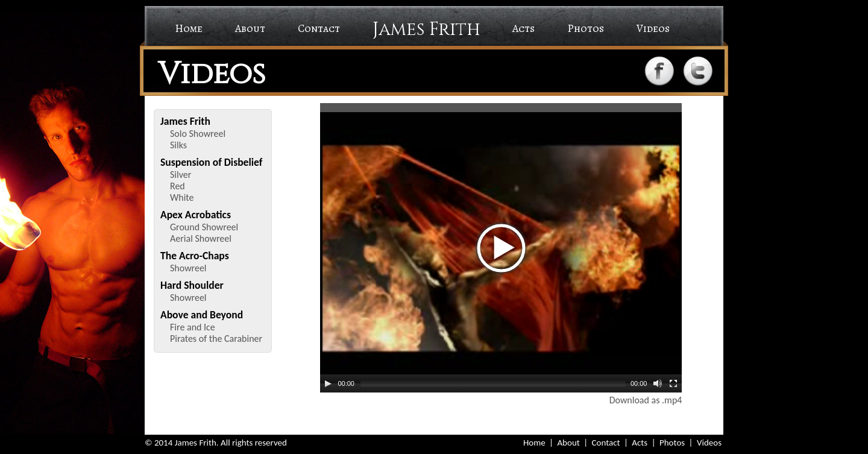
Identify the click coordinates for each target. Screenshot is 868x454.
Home (189, 28)
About (250, 28)
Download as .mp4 (646, 400)
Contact (319, 28)
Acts (524, 28)
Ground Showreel (204, 227)
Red (178, 186)
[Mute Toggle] (658, 383)
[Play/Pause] (328, 383)
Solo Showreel (198, 134)
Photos (586, 28)
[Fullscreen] (673, 383)
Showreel (188, 268)
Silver (181, 175)
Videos (653, 28)
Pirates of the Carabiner (216, 339)
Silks (178, 145)
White (182, 197)
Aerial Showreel (201, 238)
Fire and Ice (193, 327)
